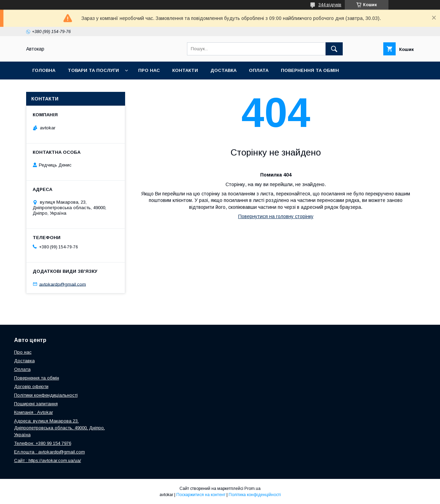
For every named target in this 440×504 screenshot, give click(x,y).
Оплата (259, 70)
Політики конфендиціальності (46, 395)
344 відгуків (330, 5)
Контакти (185, 70)
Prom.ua (252, 489)
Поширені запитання (36, 404)
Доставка (223, 70)
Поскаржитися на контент (201, 495)
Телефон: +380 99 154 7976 (43, 443)
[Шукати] (334, 49)
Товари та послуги (93, 70)
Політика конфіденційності (255, 495)
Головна (44, 70)
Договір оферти (31, 387)
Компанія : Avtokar (34, 412)
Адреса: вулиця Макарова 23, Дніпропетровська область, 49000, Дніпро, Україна (59, 428)
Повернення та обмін (310, 70)
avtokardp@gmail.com (63, 284)
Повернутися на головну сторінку (276, 216)
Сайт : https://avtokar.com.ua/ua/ (48, 460)
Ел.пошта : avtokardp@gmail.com (49, 452)
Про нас (149, 70)
